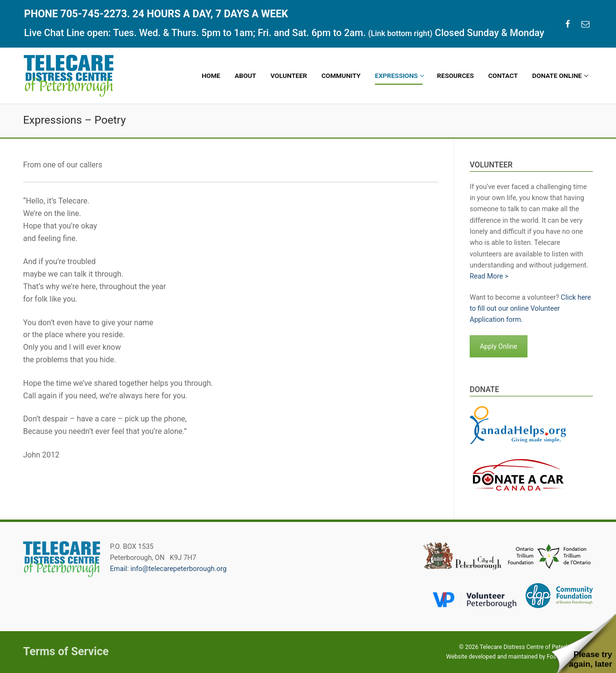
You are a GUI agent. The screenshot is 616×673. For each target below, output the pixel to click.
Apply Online (499, 346)
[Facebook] (568, 24)
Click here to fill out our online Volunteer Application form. (530, 309)
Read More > (489, 276)
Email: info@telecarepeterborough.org (168, 569)
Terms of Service (66, 651)
